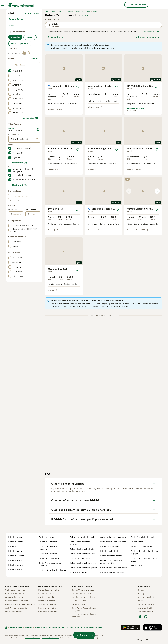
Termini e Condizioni (147, 604)
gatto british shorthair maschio (49, 548)
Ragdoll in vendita (47, 597)
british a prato (15, 570)
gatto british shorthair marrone (80, 543)
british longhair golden (80, 558)
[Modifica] (38, 129)
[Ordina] (145, 37)
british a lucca (15, 537)
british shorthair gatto (49, 558)
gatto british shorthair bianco (53, 570)
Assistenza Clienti (146, 597)
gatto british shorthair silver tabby (144, 560)
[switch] (26, 53)
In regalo (30, 37)
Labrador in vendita (14, 597)
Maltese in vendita (14, 612)
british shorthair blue (110, 551)
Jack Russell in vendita (16, 608)
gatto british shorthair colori (114, 537)
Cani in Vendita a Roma (82, 594)
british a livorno (46, 537)
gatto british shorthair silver (114, 568)
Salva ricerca (55, 37)
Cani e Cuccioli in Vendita (17, 586)
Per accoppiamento (20, 43)
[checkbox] (10, 71)
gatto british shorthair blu (82, 549)
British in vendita (46, 594)
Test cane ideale (145, 612)
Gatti (11, 25)
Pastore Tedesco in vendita (18, 601)
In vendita (15, 37)
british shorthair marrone (112, 572)
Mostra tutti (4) (19, 163)
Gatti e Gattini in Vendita (50, 586)
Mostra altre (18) (31, 118)
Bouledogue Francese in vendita (20, 604)
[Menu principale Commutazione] (3, 5)
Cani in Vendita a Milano (83, 590)
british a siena (15, 551)
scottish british (138, 566)
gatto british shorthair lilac (82, 554)
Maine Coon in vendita (49, 590)
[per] (35, 214)
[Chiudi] (159, 45)
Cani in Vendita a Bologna (83, 597)
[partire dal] (18, 214)
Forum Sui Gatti (79, 604)
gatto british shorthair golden (84, 568)
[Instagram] (146, 617)
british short (137, 542)
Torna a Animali (17, 19)
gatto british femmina (49, 554)
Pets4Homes (16, 627)
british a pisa (14, 546)
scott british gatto (78, 572)
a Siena (87, 15)
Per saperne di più (151, 31)
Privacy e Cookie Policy (50, 638)
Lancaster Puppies (93, 627)
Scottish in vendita (47, 604)
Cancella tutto (32, 13)
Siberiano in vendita (48, 612)
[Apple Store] (152, 627)
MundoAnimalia (57, 627)
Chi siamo (142, 590)
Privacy (141, 594)
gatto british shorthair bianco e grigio (145, 552)
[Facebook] (140, 617)
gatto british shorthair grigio (83, 563)
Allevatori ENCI (145, 608)
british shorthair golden (111, 556)
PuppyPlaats (41, 627)
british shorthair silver (141, 546)
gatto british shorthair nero (113, 542)
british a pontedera (48, 542)
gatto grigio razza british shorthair (50, 564)
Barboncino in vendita (15, 594)
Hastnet (28, 627)
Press (140, 601)
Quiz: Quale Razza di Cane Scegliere (84, 609)
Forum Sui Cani (79, 601)
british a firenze (16, 542)
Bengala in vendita (47, 601)
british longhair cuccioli (111, 546)
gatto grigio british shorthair (144, 537)
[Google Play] (131, 627)
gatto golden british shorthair (84, 537)
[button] (143, 191)
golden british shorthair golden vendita (111, 562)
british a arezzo (16, 560)
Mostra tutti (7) (19, 185)
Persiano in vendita (47, 608)
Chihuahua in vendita (15, 590)
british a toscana (16, 556)
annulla (35, 59)
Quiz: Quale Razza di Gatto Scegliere (84, 616)
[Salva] (78, 87)
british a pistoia (16, 565)
